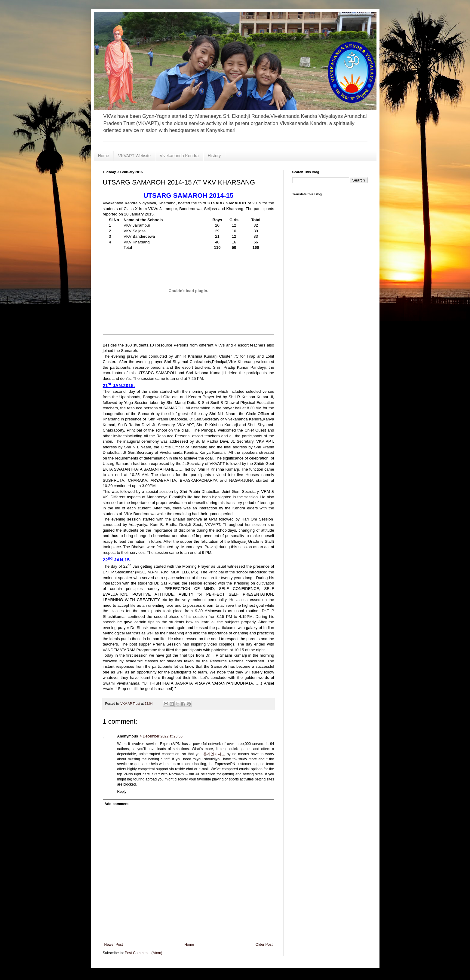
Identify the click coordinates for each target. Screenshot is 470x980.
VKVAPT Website (134, 156)
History (214, 156)
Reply (122, 792)
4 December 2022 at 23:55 (161, 736)
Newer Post (114, 945)
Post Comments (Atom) (144, 953)
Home (104, 156)
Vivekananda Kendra (179, 156)
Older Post (264, 945)
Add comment (117, 804)
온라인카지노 (214, 754)
